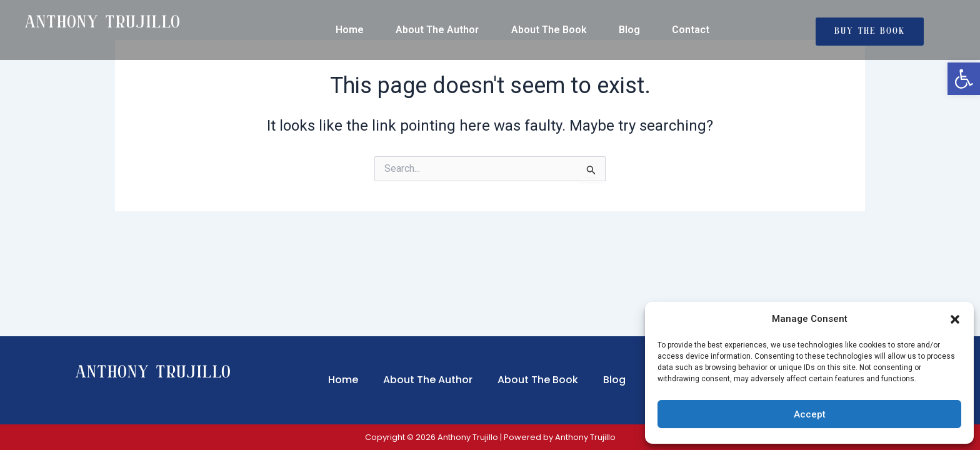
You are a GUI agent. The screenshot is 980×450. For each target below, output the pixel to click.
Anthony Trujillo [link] (154, 374)
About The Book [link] (549, 30)
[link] (964, 79)
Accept (810, 414)
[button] (955, 319)
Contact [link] (691, 30)
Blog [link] (629, 30)
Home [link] (350, 30)
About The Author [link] (437, 30)
